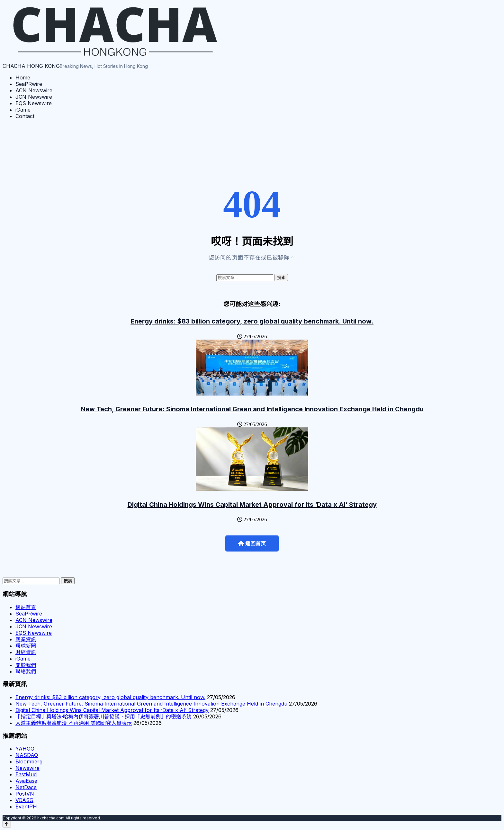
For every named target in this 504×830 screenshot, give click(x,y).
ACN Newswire (34, 90)
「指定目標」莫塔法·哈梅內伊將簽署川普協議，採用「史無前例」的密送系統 (104, 716)
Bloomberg (29, 762)
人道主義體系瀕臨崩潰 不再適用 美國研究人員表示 (74, 723)
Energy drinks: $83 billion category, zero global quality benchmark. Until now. (252, 321)
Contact (25, 116)
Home (23, 78)
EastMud (26, 774)
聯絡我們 (26, 671)
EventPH (26, 807)
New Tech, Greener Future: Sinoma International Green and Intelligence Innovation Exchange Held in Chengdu (252, 409)
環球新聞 (26, 646)
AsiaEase (26, 781)
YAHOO (25, 749)
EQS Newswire (34, 103)
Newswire (27, 768)
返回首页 (252, 544)
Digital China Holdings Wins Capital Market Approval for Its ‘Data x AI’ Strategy (252, 505)
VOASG (24, 800)
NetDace (26, 787)
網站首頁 (26, 607)
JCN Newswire (34, 97)
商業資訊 (26, 639)
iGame (23, 110)
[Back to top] (7, 824)
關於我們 (26, 665)
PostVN (25, 794)
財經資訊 (26, 652)
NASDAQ (27, 755)
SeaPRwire (29, 84)
